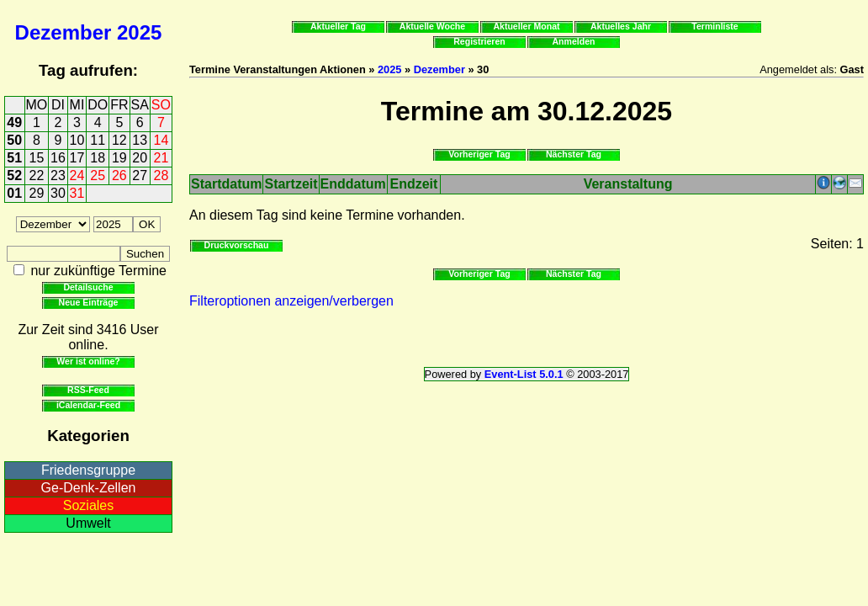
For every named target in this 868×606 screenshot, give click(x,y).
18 (98, 158)
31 (77, 193)
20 (140, 158)
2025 (139, 32)
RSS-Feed (88, 390)
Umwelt (88, 523)
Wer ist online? (88, 361)
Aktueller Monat (526, 26)
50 (14, 140)
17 (77, 158)
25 (98, 175)
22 (37, 175)
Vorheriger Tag (479, 154)
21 (161, 158)
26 (119, 175)
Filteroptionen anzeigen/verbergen (291, 301)
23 (58, 175)
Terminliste (715, 26)
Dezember (64, 32)
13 (140, 140)
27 (140, 175)
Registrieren (479, 41)
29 (37, 193)
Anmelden (574, 41)
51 (14, 158)
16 (58, 158)
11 (98, 140)
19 (119, 158)
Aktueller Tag (338, 26)
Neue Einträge (89, 302)
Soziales (88, 505)
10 (77, 140)
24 (77, 175)
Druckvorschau (237, 245)
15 (37, 158)
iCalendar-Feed (88, 405)
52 (14, 175)
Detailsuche (88, 287)
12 (119, 140)
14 (161, 140)
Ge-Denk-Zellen (89, 488)
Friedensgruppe (88, 470)
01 (14, 193)
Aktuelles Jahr (621, 26)
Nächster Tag (574, 154)
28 (161, 175)
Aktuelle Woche (432, 26)
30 (58, 193)
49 (14, 122)
